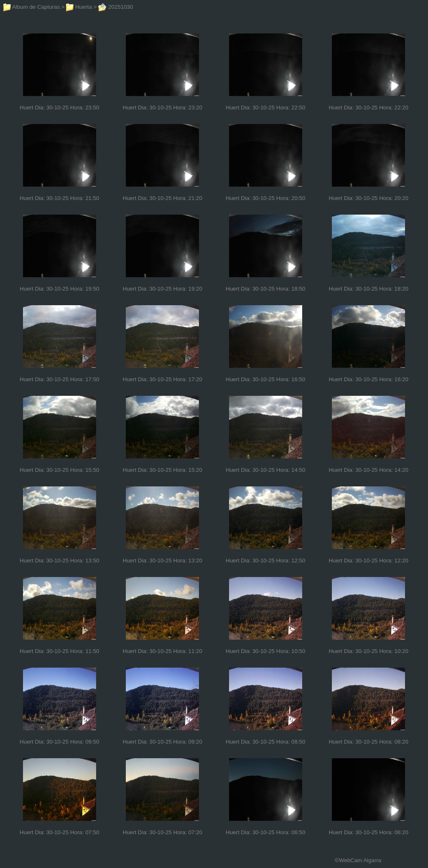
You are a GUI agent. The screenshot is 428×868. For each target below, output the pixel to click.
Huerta (79, 7)
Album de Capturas (32, 7)
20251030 (116, 7)
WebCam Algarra (360, 860)
